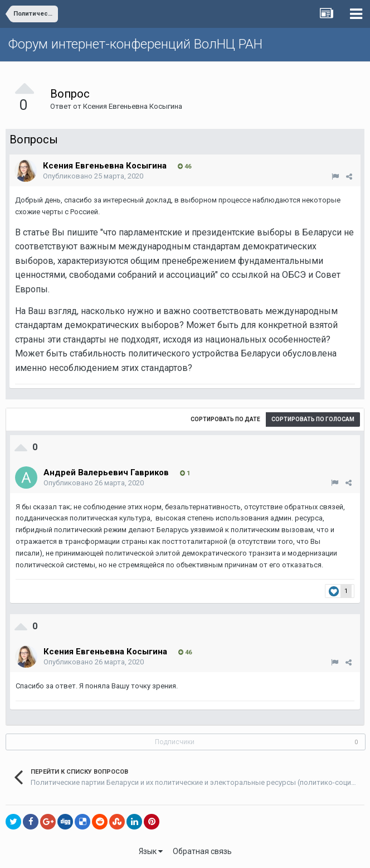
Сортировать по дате (225, 419)
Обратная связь (202, 851)
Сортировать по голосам (313, 419)
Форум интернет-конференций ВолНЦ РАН (135, 44)
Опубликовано (93, 176)
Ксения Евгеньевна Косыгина (133, 106)
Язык (151, 851)
